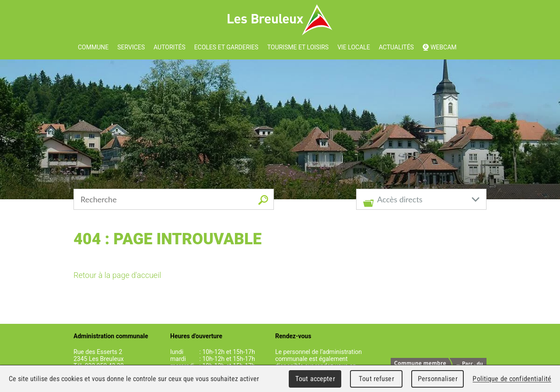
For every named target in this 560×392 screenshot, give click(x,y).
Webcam (444, 47)
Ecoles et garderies (226, 47)
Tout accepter (315, 379)
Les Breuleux (280, 20)
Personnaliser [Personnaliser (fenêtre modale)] (438, 379)
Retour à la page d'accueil (117, 275)
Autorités (170, 47)
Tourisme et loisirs (298, 47)
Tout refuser (376, 379)
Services (131, 47)
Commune (93, 47)
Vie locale (354, 47)
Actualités (396, 47)
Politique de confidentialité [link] (512, 379)
